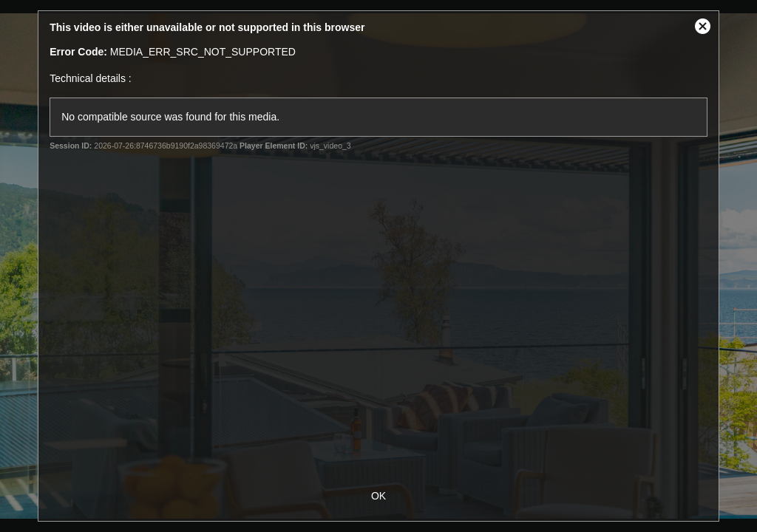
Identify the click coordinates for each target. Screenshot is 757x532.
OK (378, 496)
